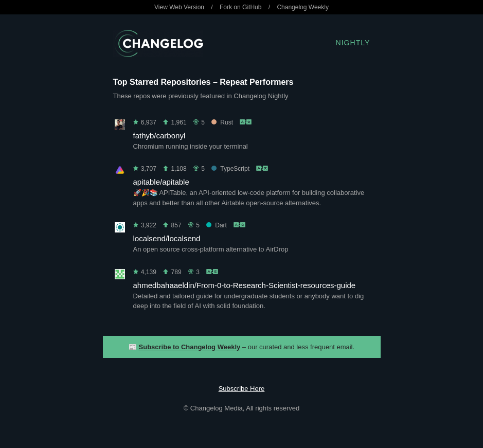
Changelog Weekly (303, 7)
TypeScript (230, 169)
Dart (217, 225)
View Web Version (179, 7)
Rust (222, 122)
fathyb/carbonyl (159, 136)
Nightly (353, 43)
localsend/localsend (167, 238)
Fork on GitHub (240, 7)
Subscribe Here (242, 389)
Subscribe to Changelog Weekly (190, 347)
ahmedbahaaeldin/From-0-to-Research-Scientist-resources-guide (245, 285)
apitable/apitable (161, 182)
